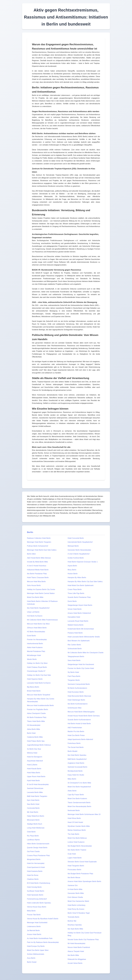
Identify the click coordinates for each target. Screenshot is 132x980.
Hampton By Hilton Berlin (77, 578)
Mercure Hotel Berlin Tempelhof (39, 695)
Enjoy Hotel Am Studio (76, 775)
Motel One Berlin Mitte (35, 597)
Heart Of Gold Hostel (75, 822)
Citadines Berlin (33, 879)
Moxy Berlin (72, 570)
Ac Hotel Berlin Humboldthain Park (40, 938)
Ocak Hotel (72, 854)
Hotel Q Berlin (32, 765)
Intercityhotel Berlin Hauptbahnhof (80, 542)
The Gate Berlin (73, 834)
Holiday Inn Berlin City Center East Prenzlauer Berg (85, 934)
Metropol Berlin (73, 546)
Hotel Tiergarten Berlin (76, 866)
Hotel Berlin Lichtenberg (76, 905)
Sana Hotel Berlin (74, 660)
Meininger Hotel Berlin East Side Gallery (42, 550)
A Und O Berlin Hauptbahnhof (79, 554)
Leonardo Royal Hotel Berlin (78, 621)
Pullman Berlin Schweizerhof (38, 546)
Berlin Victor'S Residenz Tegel (79, 913)
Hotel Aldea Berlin (34, 773)
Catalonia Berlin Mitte (35, 737)
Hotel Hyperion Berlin (35, 679)
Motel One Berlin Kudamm (77, 799)
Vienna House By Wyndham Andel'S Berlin (43, 919)
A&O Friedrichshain (75, 728)
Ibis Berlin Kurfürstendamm (78, 704)
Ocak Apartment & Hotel (36, 867)
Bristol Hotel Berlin (34, 691)
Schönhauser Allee (75, 708)
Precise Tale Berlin (34, 915)
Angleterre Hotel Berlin (76, 763)
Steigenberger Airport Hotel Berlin (80, 605)
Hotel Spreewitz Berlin (35, 895)
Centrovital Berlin (33, 808)
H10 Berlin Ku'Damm (35, 616)
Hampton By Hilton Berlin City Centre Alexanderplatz (41, 700)
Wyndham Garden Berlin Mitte (79, 826)
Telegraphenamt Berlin (76, 657)
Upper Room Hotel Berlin (36, 777)
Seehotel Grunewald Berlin (77, 767)
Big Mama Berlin (33, 687)
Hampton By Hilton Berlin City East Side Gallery (85, 582)
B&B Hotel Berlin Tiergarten (37, 796)
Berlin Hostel (32, 962)
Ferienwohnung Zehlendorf (37, 899)
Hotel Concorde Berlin (76, 538)
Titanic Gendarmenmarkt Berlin (79, 803)
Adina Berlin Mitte (33, 729)
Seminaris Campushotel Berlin (79, 684)
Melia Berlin (31, 911)
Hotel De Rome (33, 875)
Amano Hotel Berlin (34, 934)
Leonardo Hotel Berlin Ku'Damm (39, 683)
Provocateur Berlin (74, 870)
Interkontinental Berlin (35, 644)
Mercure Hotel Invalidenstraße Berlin (40, 705)
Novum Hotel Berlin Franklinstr (79, 947)
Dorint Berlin (72, 601)
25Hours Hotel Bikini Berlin (37, 628)
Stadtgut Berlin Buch (35, 824)
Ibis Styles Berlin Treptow (77, 850)
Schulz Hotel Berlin (75, 609)
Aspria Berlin (72, 566)
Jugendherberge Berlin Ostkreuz (39, 745)
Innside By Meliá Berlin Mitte (37, 562)
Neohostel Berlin (74, 810)
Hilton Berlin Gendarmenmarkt (38, 844)
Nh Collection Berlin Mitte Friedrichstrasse (42, 620)
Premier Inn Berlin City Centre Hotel (81, 668)
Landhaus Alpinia (33, 840)
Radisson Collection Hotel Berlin (39, 538)
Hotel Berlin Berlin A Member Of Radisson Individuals (42, 603)
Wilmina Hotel (32, 753)
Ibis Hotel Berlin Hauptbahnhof (38, 608)
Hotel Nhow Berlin (74, 818)
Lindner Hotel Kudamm (76, 842)
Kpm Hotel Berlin (33, 800)
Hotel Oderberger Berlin (76, 700)
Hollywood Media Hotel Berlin (38, 570)
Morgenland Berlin (34, 859)
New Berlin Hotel (33, 804)
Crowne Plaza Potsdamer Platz (38, 856)
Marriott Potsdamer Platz (36, 651)
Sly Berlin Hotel (73, 672)
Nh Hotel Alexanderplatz (77, 943)
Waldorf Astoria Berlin (76, 625)
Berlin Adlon (31, 554)
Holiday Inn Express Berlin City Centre (41, 589)
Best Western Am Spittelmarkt (79, 641)
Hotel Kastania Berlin (35, 871)
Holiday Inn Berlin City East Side (39, 675)
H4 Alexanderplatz (34, 725)
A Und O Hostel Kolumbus (37, 566)
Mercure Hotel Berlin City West (38, 624)
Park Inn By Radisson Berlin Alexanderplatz (43, 942)
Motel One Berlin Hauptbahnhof (79, 787)
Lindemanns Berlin (34, 926)
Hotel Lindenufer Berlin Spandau (39, 903)
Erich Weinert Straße (75, 897)
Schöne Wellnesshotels (36, 954)
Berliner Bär (72, 921)
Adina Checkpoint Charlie (36, 713)
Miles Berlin (72, 779)
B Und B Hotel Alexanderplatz (38, 784)
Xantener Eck (73, 885)
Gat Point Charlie (33, 851)
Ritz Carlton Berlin (74, 645)
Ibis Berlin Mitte (73, 955)
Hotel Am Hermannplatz (36, 863)
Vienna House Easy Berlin (37, 907)
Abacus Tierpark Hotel (76, 951)
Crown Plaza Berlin (75, 589)
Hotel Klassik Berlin (34, 769)
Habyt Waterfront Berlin (36, 816)
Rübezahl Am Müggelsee (77, 959)
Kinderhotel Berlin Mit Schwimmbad (81, 629)
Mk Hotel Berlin (33, 812)
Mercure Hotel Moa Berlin (36, 582)
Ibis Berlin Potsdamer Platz (37, 574)
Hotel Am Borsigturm (35, 757)
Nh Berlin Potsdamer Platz (37, 717)
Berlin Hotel (31, 733)
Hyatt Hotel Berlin (33, 781)
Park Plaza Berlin (74, 676)
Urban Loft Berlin (33, 612)
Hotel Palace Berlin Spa (36, 741)
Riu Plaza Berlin (33, 836)
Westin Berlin (32, 659)
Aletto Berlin (72, 791)
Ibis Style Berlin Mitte (75, 929)
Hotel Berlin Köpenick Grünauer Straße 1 (83, 562)
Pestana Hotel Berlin (75, 633)
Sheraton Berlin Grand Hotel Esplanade (82, 862)
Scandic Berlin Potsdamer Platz (79, 597)
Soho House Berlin (34, 585)
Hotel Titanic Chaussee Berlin (38, 578)
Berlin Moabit (72, 751)
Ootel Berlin (31, 832)
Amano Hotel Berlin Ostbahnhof (79, 613)
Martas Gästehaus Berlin (77, 830)
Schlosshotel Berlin (75, 649)
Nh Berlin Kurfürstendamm (77, 688)
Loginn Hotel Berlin (75, 858)
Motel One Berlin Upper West (38, 950)
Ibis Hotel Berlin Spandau (77, 755)
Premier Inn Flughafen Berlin (38, 709)
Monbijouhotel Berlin (75, 771)
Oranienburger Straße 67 (36, 671)
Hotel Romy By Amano (76, 909)
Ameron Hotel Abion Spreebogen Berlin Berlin (84, 881)
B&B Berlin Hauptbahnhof (77, 759)
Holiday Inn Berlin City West (37, 663)
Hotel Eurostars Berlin (76, 692)
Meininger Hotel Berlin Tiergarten (39, 542)
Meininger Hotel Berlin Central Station (41, 593)
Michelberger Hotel (34, 655)
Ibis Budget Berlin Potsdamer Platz (80, 874)
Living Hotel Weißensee (36, 828)
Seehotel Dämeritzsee (35, 788)
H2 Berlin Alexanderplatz (36, 632)
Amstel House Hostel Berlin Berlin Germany (84, 716)
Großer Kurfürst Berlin (76, 558)
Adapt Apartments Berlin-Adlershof (80, 739)
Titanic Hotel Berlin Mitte (36, 721)
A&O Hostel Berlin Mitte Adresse (39, 558)
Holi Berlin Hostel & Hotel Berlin (79, 724)
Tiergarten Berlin (74, 680)
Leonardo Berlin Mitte (35, 792)
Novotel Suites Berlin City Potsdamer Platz (83, 940)
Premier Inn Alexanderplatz (37, 640)
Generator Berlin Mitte (76, 893)
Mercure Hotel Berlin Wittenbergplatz (81, 712)
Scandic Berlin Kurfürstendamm (79, 720)
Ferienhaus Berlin (74, 743)
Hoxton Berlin (73, 574)
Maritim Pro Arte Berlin (76, 731)
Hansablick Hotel (74, 617)
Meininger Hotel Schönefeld (37, 923)
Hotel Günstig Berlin (34, 887)
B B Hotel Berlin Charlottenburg (39, 883)
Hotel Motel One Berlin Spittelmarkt (81, 585)
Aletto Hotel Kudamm (35, 647)
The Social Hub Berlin (76, 747)
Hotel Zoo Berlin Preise (76, 735)
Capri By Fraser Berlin (76, 795)
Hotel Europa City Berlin (36, 946)
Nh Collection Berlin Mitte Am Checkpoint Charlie (86, 653)
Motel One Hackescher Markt (78, 901)
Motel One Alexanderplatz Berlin (79, 806)
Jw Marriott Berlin (33, 930)
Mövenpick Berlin (33, 820)
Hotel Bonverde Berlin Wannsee (79, 696)
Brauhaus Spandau (75, 925)
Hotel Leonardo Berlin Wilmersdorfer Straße (84, 637)
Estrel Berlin (31, 636)
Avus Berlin (31, 958)
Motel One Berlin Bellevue (77, 838)
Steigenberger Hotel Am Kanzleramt (81, 664)
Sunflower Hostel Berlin (36, 891)
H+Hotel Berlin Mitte (75, 889)
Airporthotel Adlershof (35, 761)
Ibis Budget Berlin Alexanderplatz (80, 846)
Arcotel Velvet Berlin (75, 963)
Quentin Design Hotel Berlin (37, 848)
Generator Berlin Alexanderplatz (79, 550)
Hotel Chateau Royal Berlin (37, 667)
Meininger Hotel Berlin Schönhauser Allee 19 (84, 814)
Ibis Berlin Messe (74, 878)
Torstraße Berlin (73, 917)
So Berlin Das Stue (34, 749)
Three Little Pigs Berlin (76, 593)
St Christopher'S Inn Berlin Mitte (79, 783)
